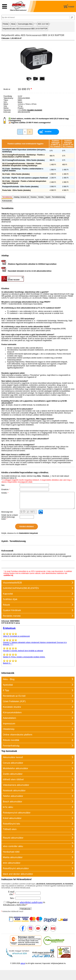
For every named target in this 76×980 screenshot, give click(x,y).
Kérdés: (5, 493)
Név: (3, 485)
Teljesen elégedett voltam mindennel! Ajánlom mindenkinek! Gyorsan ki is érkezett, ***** (38, 642)
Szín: (5, 102)
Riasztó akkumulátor (13, 838)
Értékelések (9, 628)
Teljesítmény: (9, 98)
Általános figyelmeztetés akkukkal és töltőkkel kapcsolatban (29, 264)
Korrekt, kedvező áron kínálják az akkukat (38, 649)
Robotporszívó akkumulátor (17, 813)
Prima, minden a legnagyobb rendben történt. (38, 656)
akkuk (23, 963)
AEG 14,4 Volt (43, 24)
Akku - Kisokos (43, 476)
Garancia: (7, 110)
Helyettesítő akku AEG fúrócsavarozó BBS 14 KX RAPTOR (25, 29)
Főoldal (5, 24)
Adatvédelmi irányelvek (28, 533)
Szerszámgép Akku (25, 24)
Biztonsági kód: (7, 512)
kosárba (48, 132)
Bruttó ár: (7, 89)
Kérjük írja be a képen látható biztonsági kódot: (10, 517)
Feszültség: (8, 96)
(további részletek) (35, 110)
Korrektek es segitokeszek (38, 635)
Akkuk (13, 24)
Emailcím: (6, 490)
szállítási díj (8, 575)
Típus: (6, 100)
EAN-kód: (7, 112)
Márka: (6, 108)
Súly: (5, 106)
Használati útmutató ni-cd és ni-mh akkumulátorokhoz (26, 271)
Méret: (6, 104)
